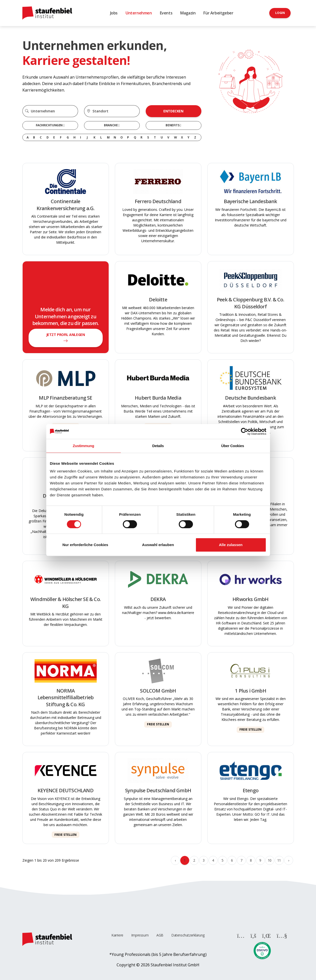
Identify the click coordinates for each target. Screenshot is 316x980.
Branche (111, 125)
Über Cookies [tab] (233, 446)
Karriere (117, 935)
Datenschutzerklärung (188, 935)
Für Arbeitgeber (218, 13)
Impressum (140, 935)
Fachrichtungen (50, 125)
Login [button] (280, 13)
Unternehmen (139, 13)
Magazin (188, 13)
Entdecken (173, 111)
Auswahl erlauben (158, 545)
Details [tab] (158, 446)
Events (166, 13)
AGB (160, 935)
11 (279, 860)
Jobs (114, 13)
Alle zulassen (231, 545)
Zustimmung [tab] (84, 446)
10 (270, 860)
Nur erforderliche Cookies (85, 545)
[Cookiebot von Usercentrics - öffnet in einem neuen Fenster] (245, 431)
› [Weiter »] (289, 860)
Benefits (173, 125)
